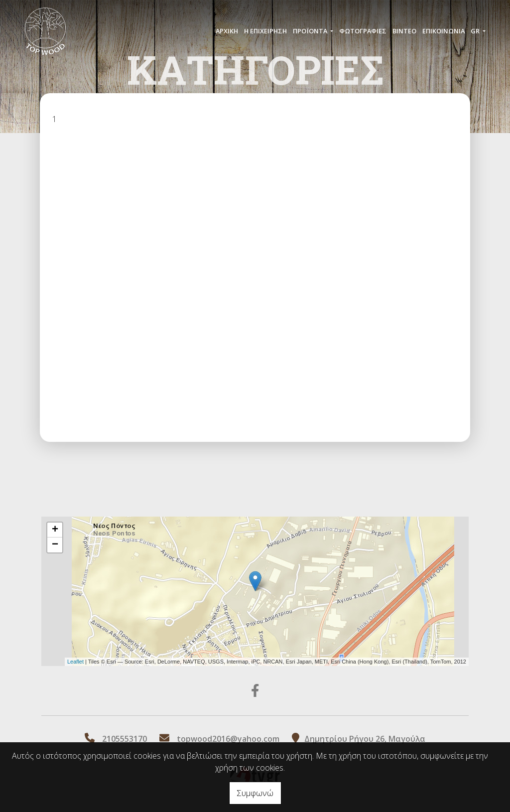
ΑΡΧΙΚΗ (227, 31)
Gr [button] (476, 31)
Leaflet (75, 662)
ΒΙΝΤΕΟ (404, 31)
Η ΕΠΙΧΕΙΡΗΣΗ (265, 31)
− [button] (55, 545)
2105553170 (125, 739)
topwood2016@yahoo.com (228, 739)
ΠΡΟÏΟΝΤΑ (311, 31)
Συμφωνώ (255, 793)
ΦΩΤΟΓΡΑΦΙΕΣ (363, 31)
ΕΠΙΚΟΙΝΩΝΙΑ (444, 31)
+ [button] (55, 530)
